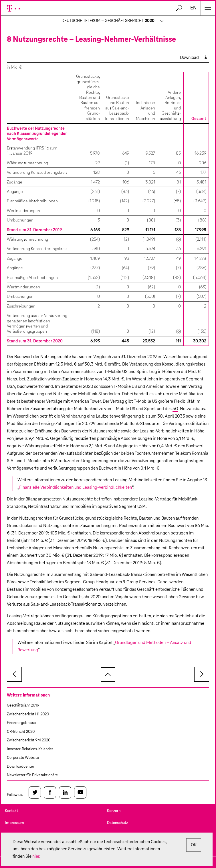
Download (189, 58)
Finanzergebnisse (21, 723)
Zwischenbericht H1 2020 (28, 714)
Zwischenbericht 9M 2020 (29, 740)
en (193, 8)
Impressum (14, 823)
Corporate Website (23, 758)
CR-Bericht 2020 (21, 732)
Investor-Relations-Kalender (30, 749)
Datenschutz (117, 823)
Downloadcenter (21, 767)
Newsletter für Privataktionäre (32, 775)
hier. (36, 856)
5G (175, 409)
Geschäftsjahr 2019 (23, 706)
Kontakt (11, 811)
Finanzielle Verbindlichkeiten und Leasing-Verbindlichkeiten (76, 487)
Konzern (114, 811)
